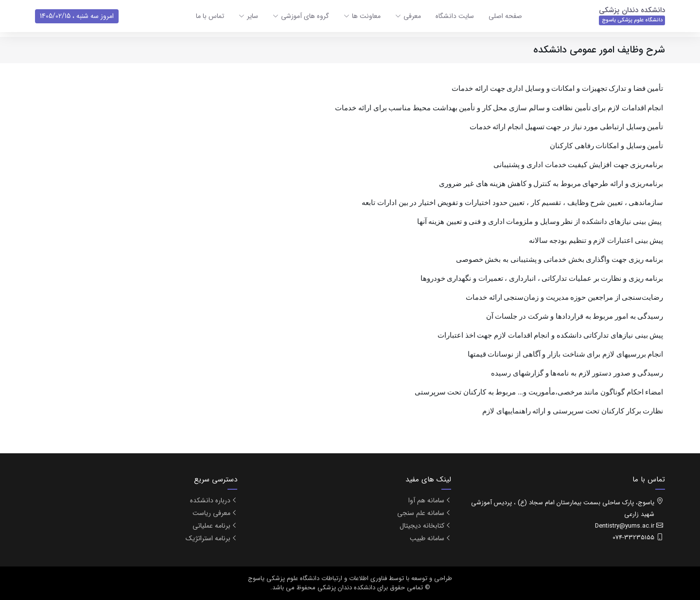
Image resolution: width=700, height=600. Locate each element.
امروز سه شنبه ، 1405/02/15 (77, 16)
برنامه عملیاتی (211, 526)
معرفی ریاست (211, 513)
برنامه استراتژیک (208, 538)
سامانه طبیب (427, 538)
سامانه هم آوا (426, 500)
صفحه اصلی (505, 16)
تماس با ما (210, 16)
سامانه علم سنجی (421, 513)
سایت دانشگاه (455, 16)
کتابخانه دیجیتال (422, 526)
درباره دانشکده (210, 500)
